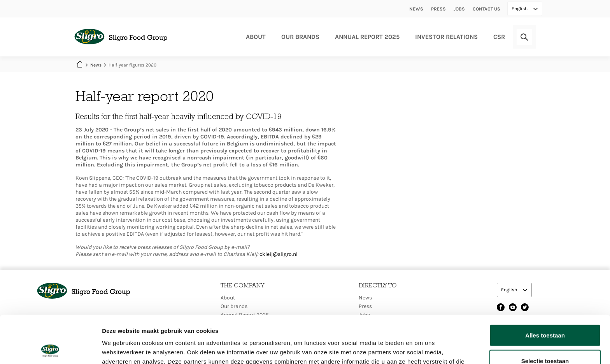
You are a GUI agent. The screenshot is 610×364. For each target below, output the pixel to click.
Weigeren (545, 339)
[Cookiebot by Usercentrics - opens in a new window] (50, 349)
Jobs (459, 9)
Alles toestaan (545, 288)
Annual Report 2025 (367, 37)
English (520, 9)
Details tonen (420, 349)
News (416, 9)
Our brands (300, 37)
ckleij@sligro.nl (279, 254)
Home (79, 65)
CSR (499, 37)
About (256, 37)
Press (438, 9)
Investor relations (446, 37)
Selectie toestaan (545, 313)
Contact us (486, 9)
